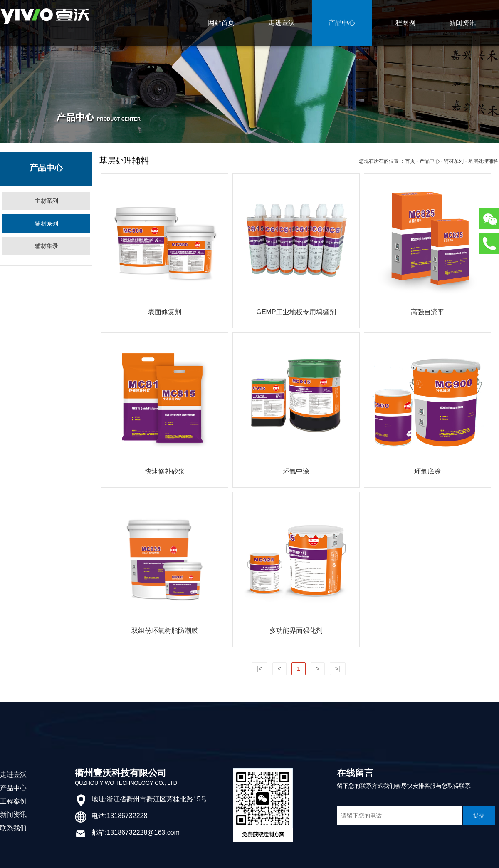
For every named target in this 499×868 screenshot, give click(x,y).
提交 (479, 816)
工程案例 (402, 23)
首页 (410, 161)
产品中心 (342, 23)
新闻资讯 (462, 23)
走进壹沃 (282, 23)
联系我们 (13, 828)
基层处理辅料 (483, 161)
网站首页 (221, 23)
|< (259, 669)
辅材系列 (454, 161)
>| (338, 669)
